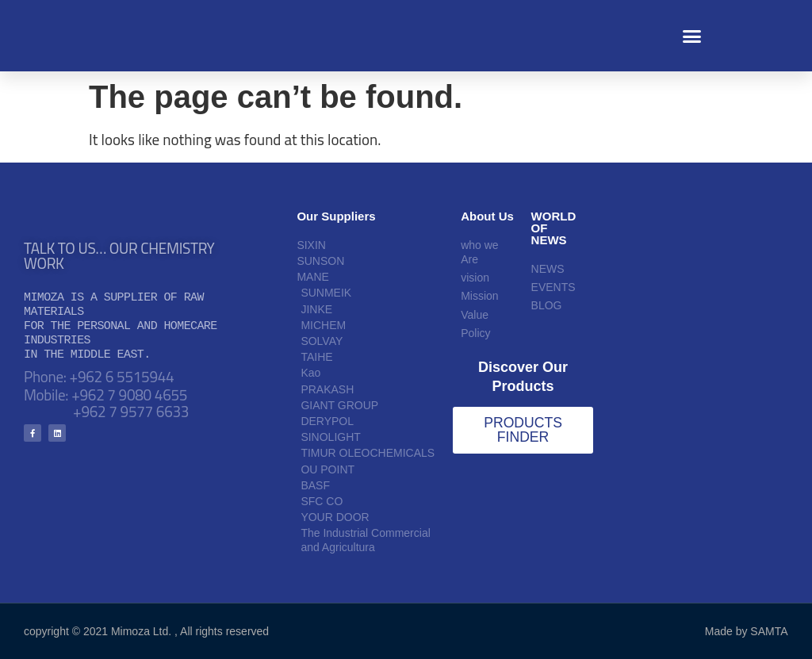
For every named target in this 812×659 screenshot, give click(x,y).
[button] (692, 36)
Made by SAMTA (747, 631)
